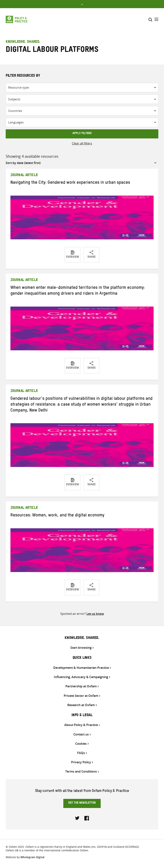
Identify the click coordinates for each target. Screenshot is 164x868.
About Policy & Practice (81, 725)
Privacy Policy (81, 762)
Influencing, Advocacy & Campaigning (81, 677)
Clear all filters (82, 143)
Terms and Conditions (81, 772)
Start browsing (81, 648)
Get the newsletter (82, 803)
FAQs (81, 753)
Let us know (95, 614)
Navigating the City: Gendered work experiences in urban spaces (70, 183)
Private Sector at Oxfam (81, 696)
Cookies (81, 744)
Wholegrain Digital (32, 857)
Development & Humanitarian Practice (81, 668)
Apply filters (82, 134)
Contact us (81, 734)
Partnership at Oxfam (81, 686)
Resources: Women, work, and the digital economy (57, 516)
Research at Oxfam (81, 705)
